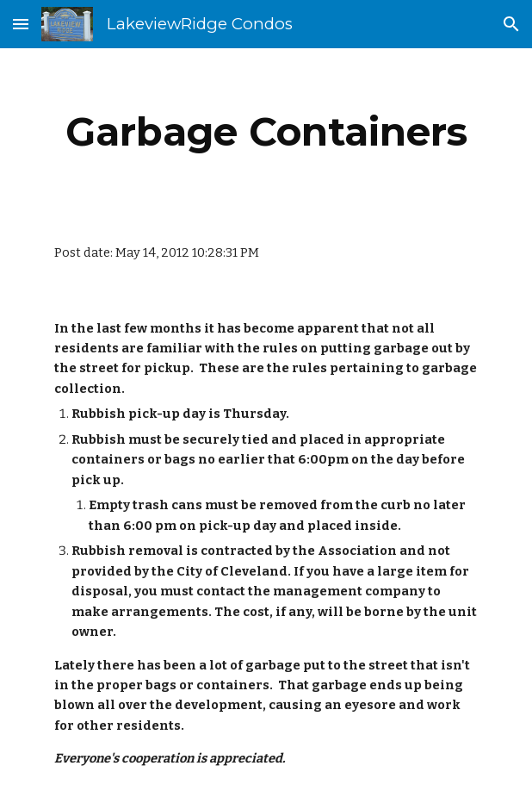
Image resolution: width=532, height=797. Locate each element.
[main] (266, 132)
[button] (21, 24)
